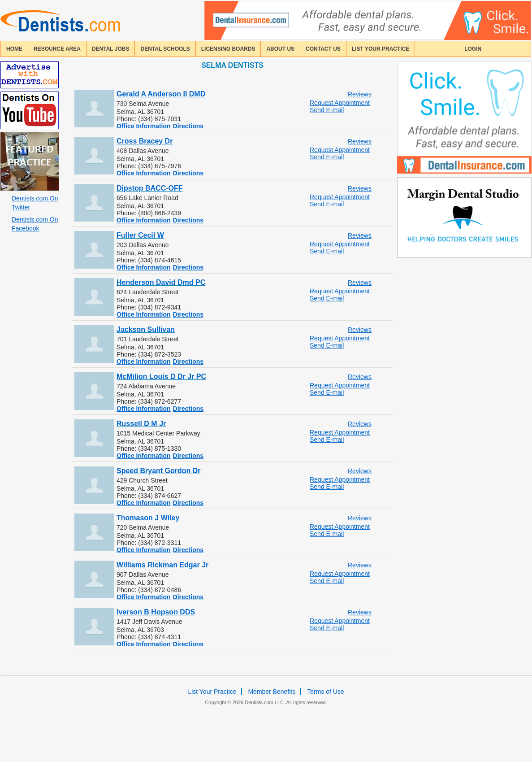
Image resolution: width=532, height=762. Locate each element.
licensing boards (228, 49)
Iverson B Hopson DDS (156, 612)
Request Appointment (340, 103)
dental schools (165, 49)
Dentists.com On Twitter (35, 203)
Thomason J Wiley (148, 518)
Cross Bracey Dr (145, 141)
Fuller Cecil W (140, 235)
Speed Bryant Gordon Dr (159, 471)
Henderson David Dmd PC (161, 282)
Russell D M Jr (141, 424)
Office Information (144, 126)
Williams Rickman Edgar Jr (162, 565)
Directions (188, 126)
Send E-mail (327, 110)
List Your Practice (381, 49)
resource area (57, 49)
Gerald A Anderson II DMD (161, 94)
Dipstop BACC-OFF (150, 188)
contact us (323, 49)
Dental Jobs (111, 49)
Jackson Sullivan (146, 329)
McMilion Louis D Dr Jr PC (161, 377)
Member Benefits (272, 692)
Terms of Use (325, 692)
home (14, 49)
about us (280, 49)
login (473, 49)
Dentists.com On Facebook (35, 224)
